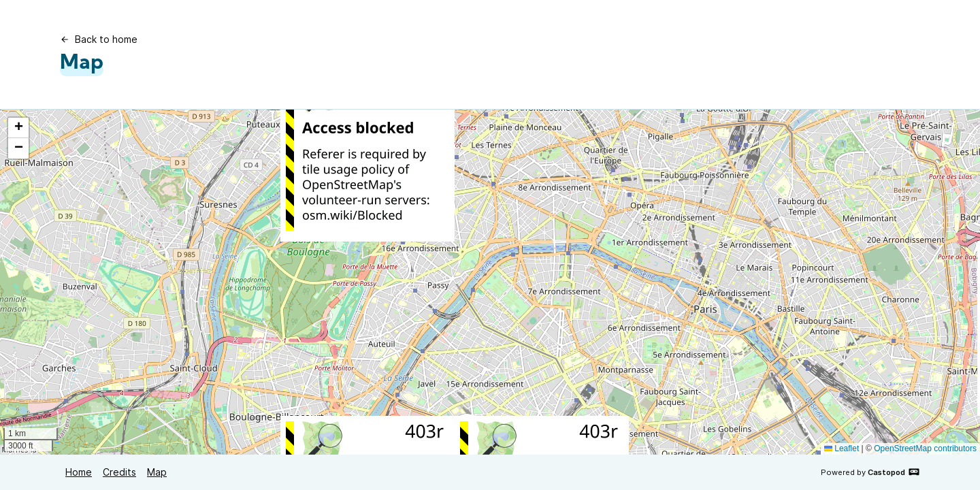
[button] (18, 128)
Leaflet (842, 448)
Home (79, 472)
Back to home (99, 39)
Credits (119, 472)
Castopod (894, 472)
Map (157, 472)
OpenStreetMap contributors (925, 448)
